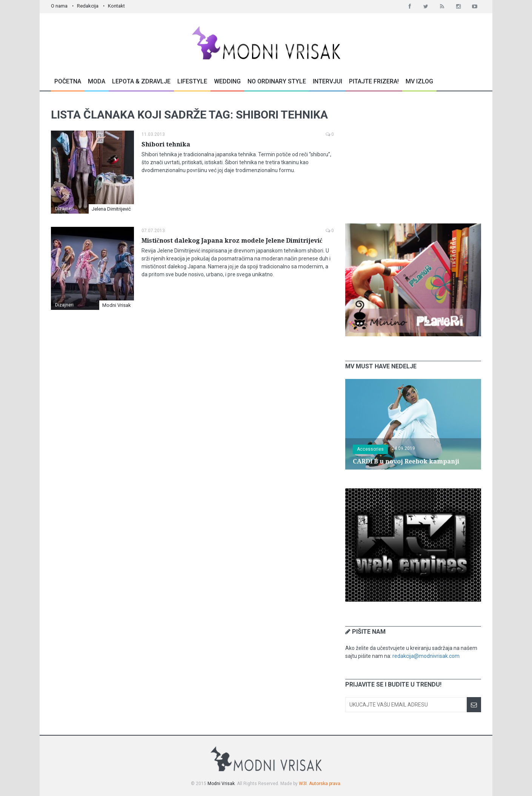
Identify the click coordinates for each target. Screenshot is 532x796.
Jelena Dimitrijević (111, 209)
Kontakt (116, 6)
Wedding (227, 81)
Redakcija (88, 6)
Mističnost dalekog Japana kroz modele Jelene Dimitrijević (232, 241)
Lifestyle (192, 81)
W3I (303, 784)
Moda (97, 81)
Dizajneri (64, 209)
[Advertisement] (413, 157)
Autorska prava (325, 784)
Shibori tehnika (166, 144)
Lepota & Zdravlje (141, 81)
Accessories (370, 449)
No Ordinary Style (277, 81)
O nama (59, 6)
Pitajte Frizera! (374, 81)
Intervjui (328, 81)
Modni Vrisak (117, 305)
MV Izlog (419, 81)
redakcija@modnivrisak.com (426, 656)
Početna (68, 81)
